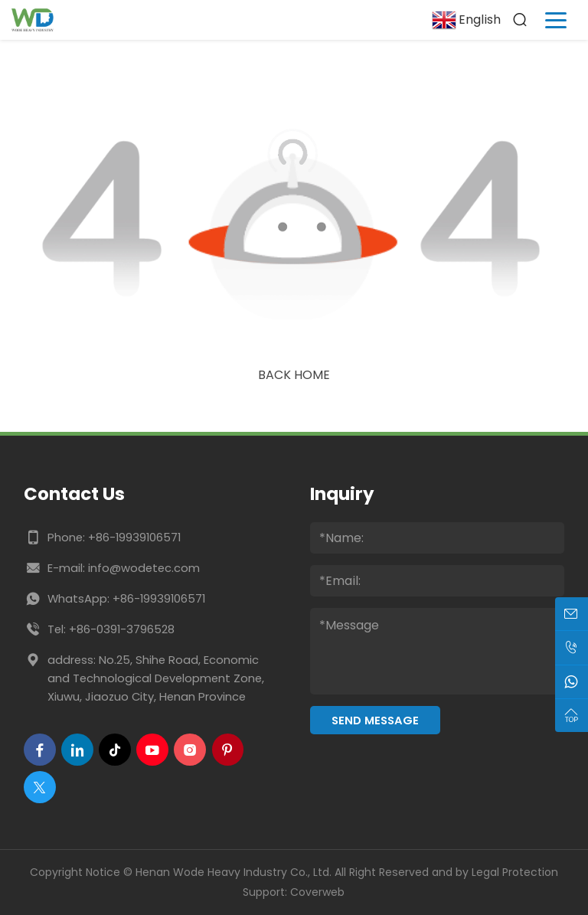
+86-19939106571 (134, 537)
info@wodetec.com (144, 568)
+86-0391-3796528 (122, 629)
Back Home (294, 375)
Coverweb (317, 892)
